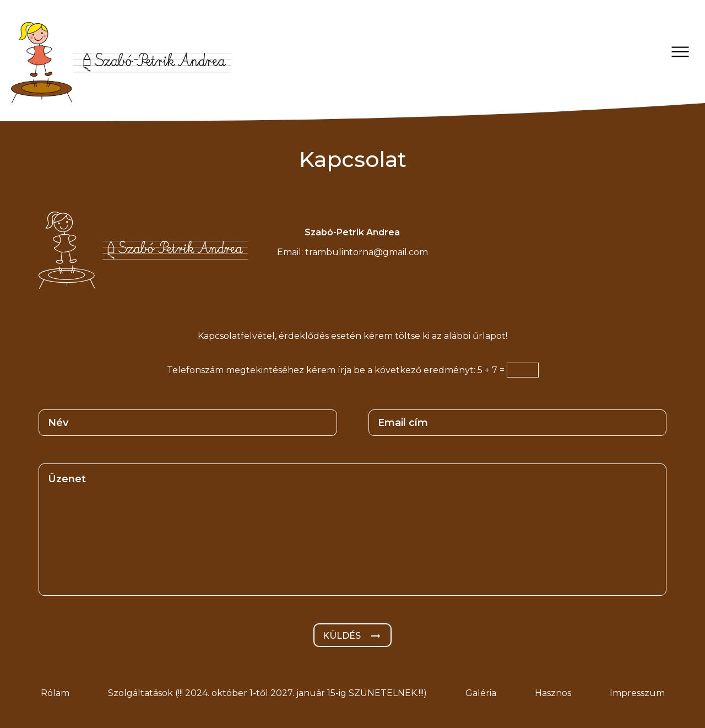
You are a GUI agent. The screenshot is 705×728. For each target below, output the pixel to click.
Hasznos (553, 693)
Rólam (55, 693)
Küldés (352, 636)
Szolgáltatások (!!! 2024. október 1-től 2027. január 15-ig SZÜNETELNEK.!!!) (267, 693)
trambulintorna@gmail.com (367, 252)
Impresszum (637, 693)
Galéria (481, 693)
